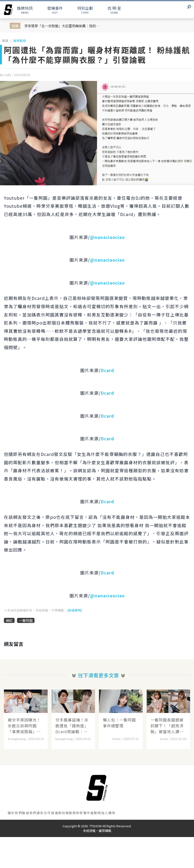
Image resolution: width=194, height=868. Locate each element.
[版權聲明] (75, 610)
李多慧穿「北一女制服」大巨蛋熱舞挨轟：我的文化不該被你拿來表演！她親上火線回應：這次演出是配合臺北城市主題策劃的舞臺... (63, 26)
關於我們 (15, 813)
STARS (114, 10)
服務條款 (76, 813)
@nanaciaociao (107, 237)
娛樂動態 (20, 41)
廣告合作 (44, 813)
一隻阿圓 (26, 620)
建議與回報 (60, 813)
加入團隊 (108, 813)
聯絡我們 (29, 813)
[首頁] (97, 788)
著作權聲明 (92, 813)
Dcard (107, 370)
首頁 (5, 41)
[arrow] (8, 10)
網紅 (9, 620)
